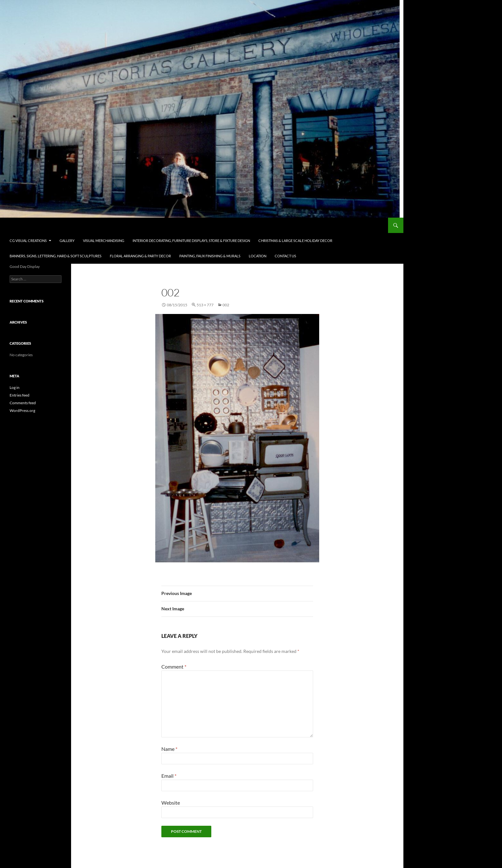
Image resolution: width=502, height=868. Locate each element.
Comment (174, 667)
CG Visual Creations (35, 225)
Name (169, 749)
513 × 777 (205, 305)
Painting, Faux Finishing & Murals (210, 256)
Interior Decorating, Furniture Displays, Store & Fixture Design (191, 241)
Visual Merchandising (104, 241)
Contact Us (285, 256)
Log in (15, 387)
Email (169, 776)
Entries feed (20, 395)
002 (226, 305)
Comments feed (23, 403)
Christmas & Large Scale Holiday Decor (295, 241)
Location (258, 256)
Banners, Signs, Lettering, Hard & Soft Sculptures (56, 256)
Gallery (67, 241)
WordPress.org (22, 410)
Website (171, 803)
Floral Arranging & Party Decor (140, 256)
